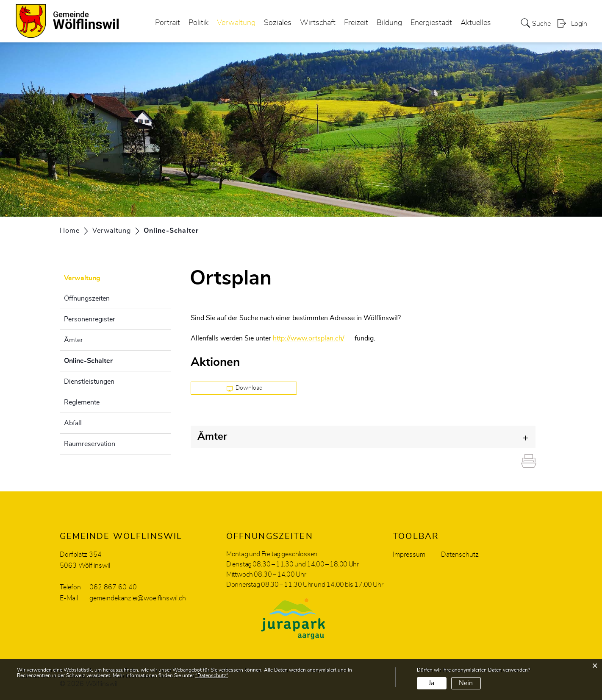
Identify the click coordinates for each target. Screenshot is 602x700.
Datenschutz (460, 555)
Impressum (409, 555)
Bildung (389, 23)
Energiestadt (431, 23)
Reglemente (82, 402)
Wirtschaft (318, 23)
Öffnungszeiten (87, 298)
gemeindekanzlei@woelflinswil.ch (138, 598)
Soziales (278, 23)
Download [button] (245, 388)
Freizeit (356, 23)
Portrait (168, 23)
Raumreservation (90, 444)
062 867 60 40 (113, 587)
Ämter (74, 340)
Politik (198, 23)
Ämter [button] (212, 437)
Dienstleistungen (89, 382)
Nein (466, 683)
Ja (431, 683)
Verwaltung (236, 23)
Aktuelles (476, 23)
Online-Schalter (110, 360)
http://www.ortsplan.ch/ (313, 338)
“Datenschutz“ (212, 675)
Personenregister (90, 319)
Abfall (73, 423)
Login (579, 24)
